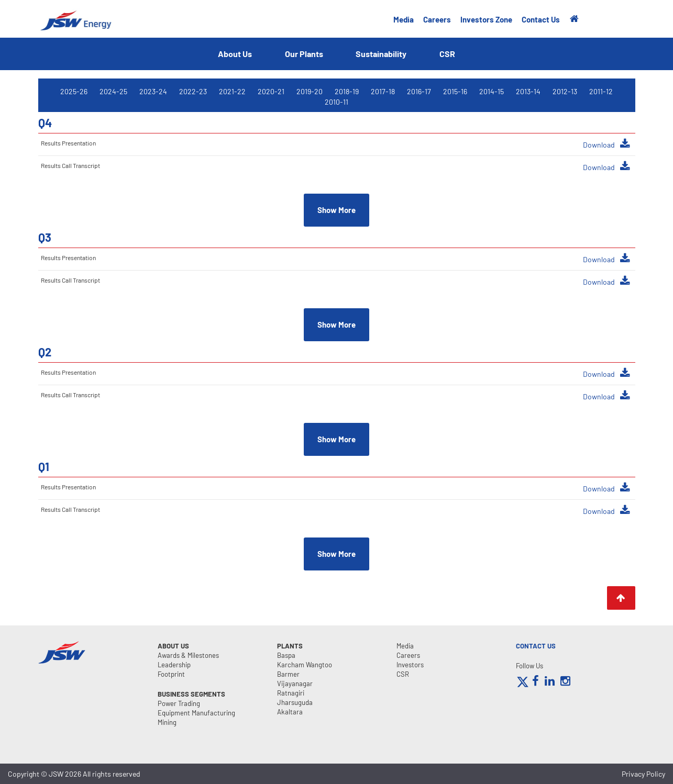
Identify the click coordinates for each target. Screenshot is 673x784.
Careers (437, 19)
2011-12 (601, 91)
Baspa (286, 655)
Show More (336, 210)
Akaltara (290, 712)
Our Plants (304, 54)
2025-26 (74, 91)
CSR (448, 54)
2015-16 (455, 91)
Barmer (288, 674)
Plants (290, 646)
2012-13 (565, 91)
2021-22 (232, 91)
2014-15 (492, 91)
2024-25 (113, 91)
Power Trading (179, 703)
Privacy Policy (643, 774)
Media (404, 19)
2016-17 (419, 91)
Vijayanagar (295, 684)
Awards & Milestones (188, 655)
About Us (235, 54)
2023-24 (153, 91)
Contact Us (541, 19)
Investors (410, 665)
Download (606, 144)
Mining (167, 722)
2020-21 (271, 91)
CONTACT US (536, 646)
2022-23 (193, 91)
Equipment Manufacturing (196, 713)
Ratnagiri (291, 693)
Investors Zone (486, 19)
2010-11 (336, 102)
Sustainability (382, 54)
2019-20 (310, 91)
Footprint (171, 674)
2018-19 (347, 91)
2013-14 (528, 91)
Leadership (174, 665)
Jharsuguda (295, 702)
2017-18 (383, 91)
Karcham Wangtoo (305, 665)
